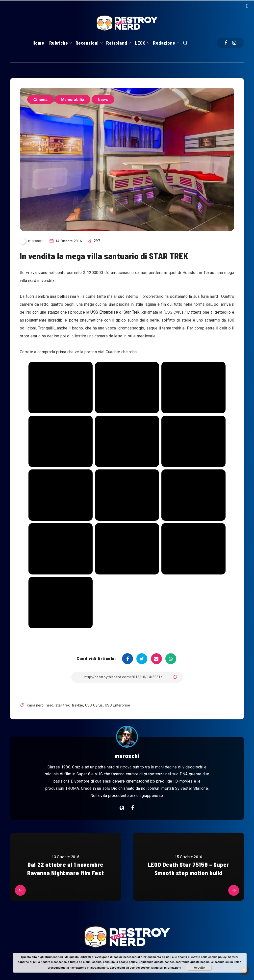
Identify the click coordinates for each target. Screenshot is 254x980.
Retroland (117, 43)
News (103, 99)
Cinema (40, 99)
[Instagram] (234, 43)
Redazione (164, 43)
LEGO (140, 43)
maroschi (127, 756)
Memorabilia (73, 99)
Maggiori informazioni (166, 968)
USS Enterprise (117, 705)
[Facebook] (226, 43)
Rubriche (59, 43)
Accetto (199, 968)
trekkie (77, 705)
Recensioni (87, 43)
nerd (50, 705)
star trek (63, 705)
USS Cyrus (94, 705)
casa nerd (35, 705)
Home (38, 43)
